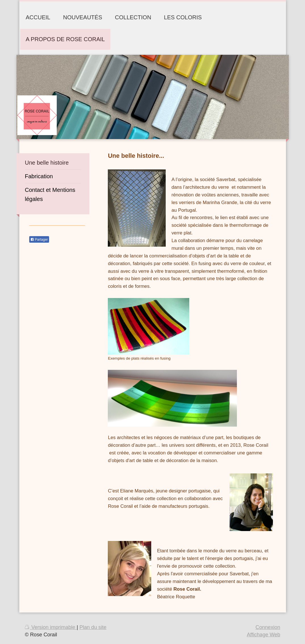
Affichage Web (264, 635)
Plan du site (93, 627)
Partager (39, 240)
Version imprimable (51, 627)
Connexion (268, 627)
